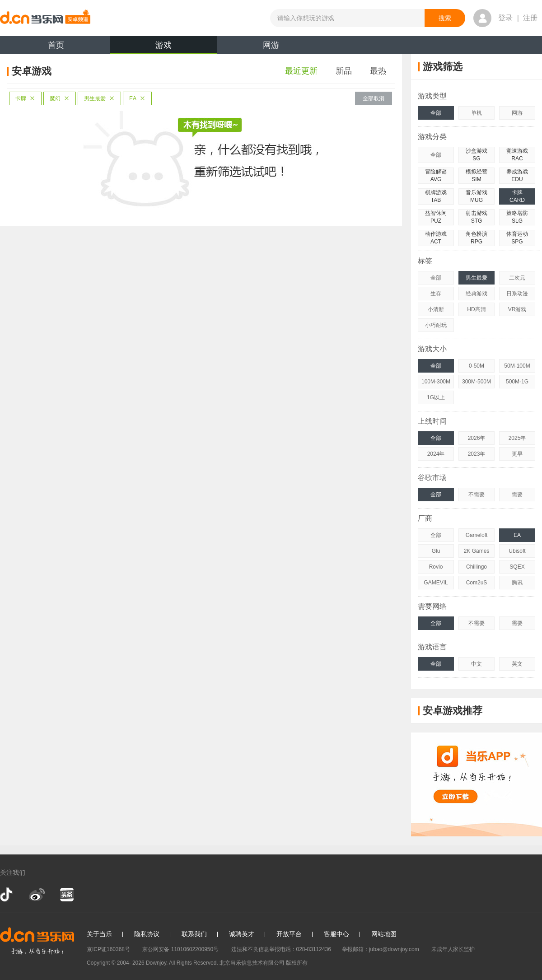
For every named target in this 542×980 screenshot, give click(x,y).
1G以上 (436, 397)
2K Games (477, 551)
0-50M (477, 366)
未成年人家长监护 (453, 949)
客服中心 (336, 934)
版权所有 (297, 963)
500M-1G (517, 382)
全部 (436, 113)
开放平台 (289, 934)
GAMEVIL (436, 583)
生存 (436, 294)
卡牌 (25, 98)
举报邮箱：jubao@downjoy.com (381, 949)
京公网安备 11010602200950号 (180, 949)
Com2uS (477, 583)
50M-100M (517, 366)
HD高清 (476, 309)
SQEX (517, 567)
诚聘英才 (242, 934)
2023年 (477, 454)
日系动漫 (517, 294)
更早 (517, 454)
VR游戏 (517, 309)
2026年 (477, 438)
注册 (530, 18)
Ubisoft (517, 551)
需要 (517, 495)
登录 (505, 18)
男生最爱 (99, 98)
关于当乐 (99, 934)
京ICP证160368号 (108, 949)
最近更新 (301, 71)
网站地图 (384, 934)
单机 (477, 113)
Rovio (436, 567)
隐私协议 (147, 934)
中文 (477, 664)
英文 (517, 664)
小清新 (436, 309)
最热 (378, 71)
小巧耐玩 (436, 325)
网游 (271, 45)
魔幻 (60, 98)
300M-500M (477, 382)
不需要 (477, 495)
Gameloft (477, 535)
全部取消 (374, 98)
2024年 (436, 454)
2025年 (517, 438)
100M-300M (436, 382)
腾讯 (517, 583)
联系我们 (194, 934)
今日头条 (66, 895)
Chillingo (477, 567)
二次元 (517, 278)
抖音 (7, 895)
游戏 (164, 47)
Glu (436, 551)
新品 (344, 71)
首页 (56, 45)
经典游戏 (477, 294)
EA (137, 98)
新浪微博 (37, 895)
